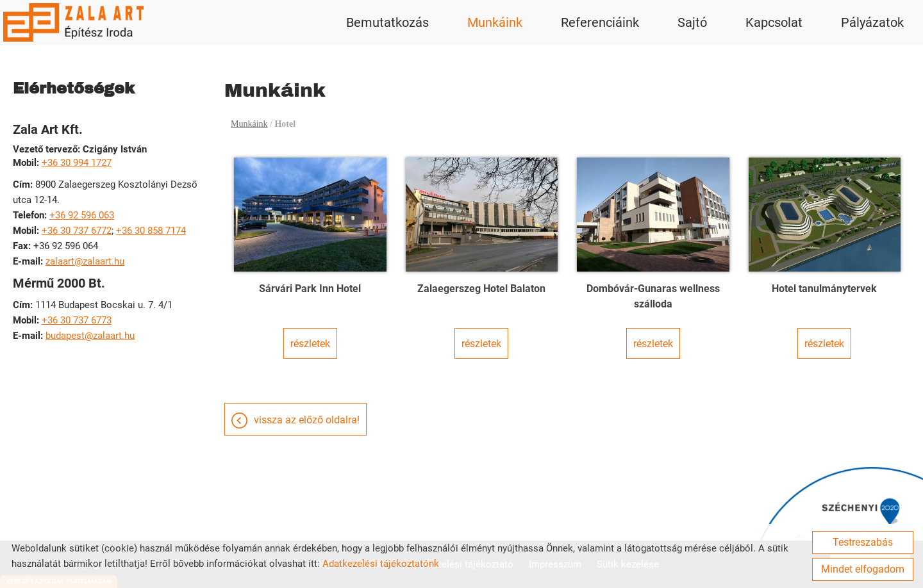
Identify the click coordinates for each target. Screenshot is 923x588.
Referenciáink (600, 22)
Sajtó (692, 22)
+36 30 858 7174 (151, 231)
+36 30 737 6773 (77, 320)
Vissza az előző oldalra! (307, 420)
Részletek (310, 344)
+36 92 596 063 (82, 215)
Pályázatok (872, 22)
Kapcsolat (774, 22)
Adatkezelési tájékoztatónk (381, 564)
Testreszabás (863, 542)
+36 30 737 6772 (77, 231)
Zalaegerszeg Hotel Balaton (481, 289)
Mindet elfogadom (863, 569)
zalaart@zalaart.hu (85, 261)
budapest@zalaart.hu (90, 336)
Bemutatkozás (387, 22)
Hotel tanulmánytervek (824, 289)
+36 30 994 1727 (77, 163)
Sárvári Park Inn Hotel (310, 289)
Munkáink (495, 22)
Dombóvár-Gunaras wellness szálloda (653, 296)
